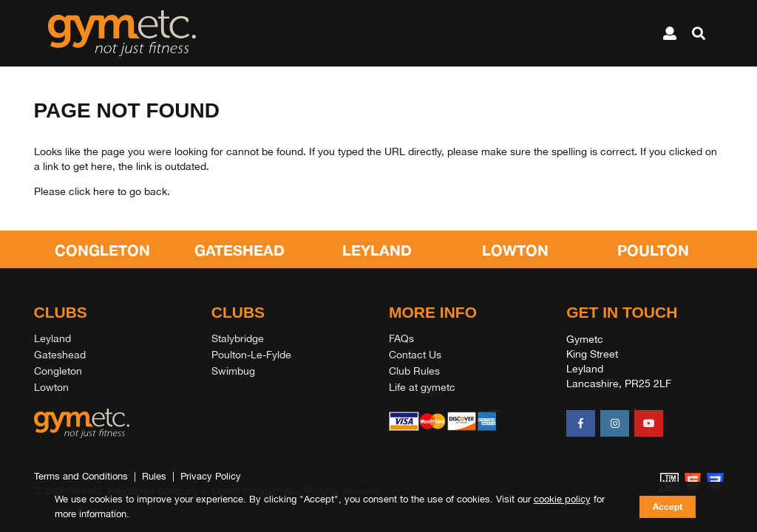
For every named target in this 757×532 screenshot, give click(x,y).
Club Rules (414, 371)
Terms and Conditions (81, 476)
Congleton (58, 371)
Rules (154, 476)
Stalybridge (238, 338)
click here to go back (118, 191)
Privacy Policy (211, 476)
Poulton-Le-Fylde (251, 355)
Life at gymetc (422, 387)
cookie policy (562, 499)
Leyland (52, 338)
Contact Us (415, 355)
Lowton (51, 387)
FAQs (401, 338)
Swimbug (233, 371)
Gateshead (60, 355)
